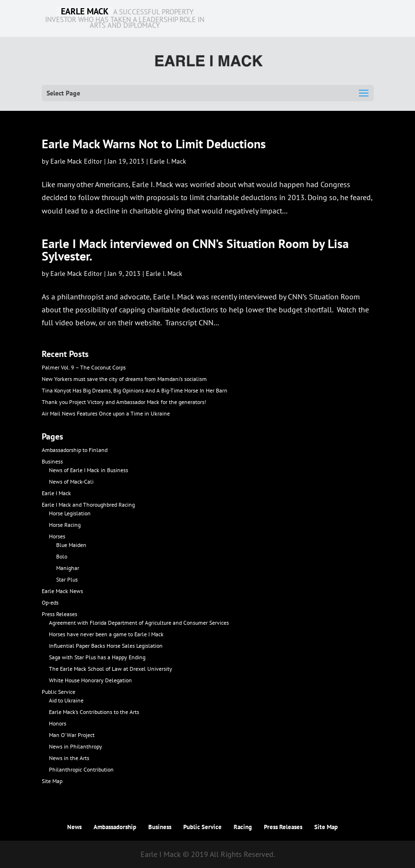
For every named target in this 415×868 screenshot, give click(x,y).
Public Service (59, 692)
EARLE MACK (85, 12)
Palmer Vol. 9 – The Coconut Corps (84, 367)
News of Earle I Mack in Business (89, 470)
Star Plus (67, 579)
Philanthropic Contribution (81, 769)
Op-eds (50, 602)
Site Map (52, 781)
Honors (58, 723)
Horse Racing (65, 525)
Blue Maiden (71, 545)
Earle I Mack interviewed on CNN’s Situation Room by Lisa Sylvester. (195, 250)
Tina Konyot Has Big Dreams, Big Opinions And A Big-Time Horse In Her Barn (135, 390)
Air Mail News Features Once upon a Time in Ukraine (106, 413)
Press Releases (59, 614)
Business (52, 461)
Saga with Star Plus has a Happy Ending (97, 657)
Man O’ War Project (72, 735)
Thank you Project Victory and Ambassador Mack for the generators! (124, 402)
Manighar (68, 568)
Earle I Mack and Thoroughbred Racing (88, 505)
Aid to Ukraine (66, 700)
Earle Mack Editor (76, 161)
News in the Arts (69, 758)
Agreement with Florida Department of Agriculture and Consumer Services (139, 623)
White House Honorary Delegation (90, 680)
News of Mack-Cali (71, 482)
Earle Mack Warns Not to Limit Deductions (154, 144)
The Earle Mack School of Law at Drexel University (111, 669)
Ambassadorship (115, 827)
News (74, 827)
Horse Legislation (70, 513)
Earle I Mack (56, 493)
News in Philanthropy (76, 746)
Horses (57, 536)
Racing (243, 827)
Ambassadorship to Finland (75, 450)
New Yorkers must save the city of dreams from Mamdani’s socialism (124, 379)
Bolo (62, 556)
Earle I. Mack (168, 161)
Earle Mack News (62, 591)
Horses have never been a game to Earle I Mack (106, 634)
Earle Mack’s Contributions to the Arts (94, 712)
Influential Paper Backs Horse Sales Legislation (106, 646)
